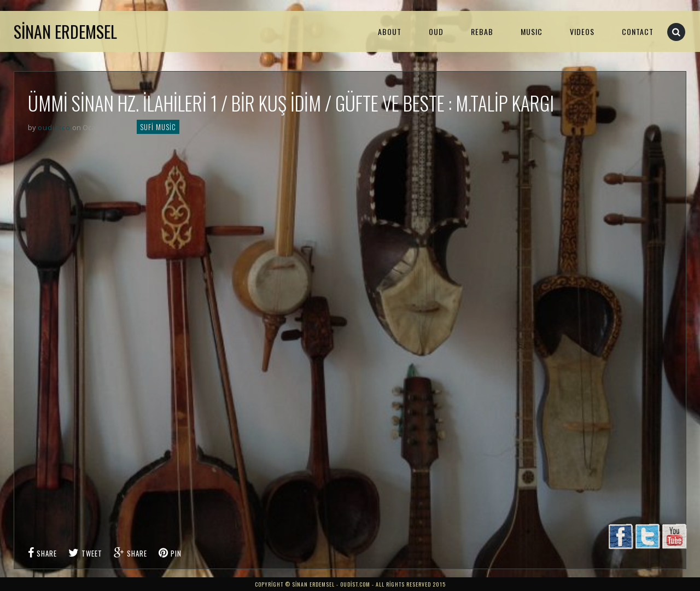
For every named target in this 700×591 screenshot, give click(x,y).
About (390, 31)
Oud (436, 31)
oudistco (54, 127)
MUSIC (532, 31)
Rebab (482, 31)
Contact (638, 31)
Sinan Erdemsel (65, 31)
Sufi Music (158, 127)
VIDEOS (582, 31)
